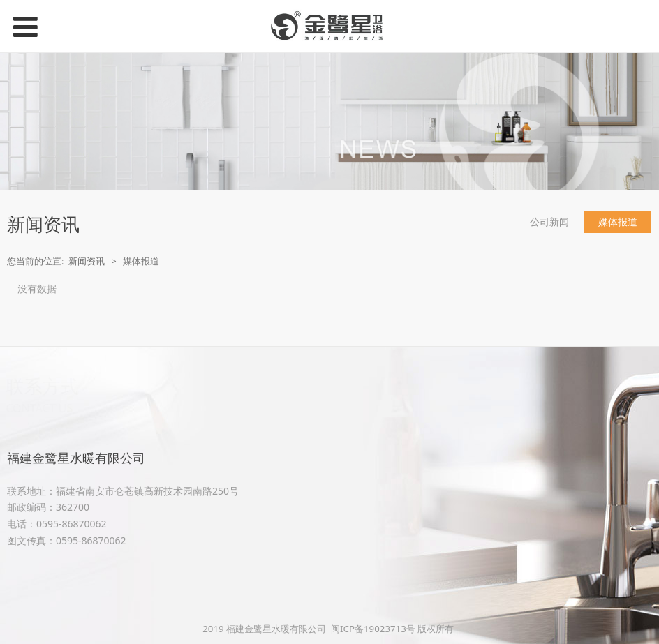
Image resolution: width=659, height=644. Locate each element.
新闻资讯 (87, 261)
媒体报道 (618, 222)
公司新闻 (549, 222)
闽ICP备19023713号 (373, 629)
